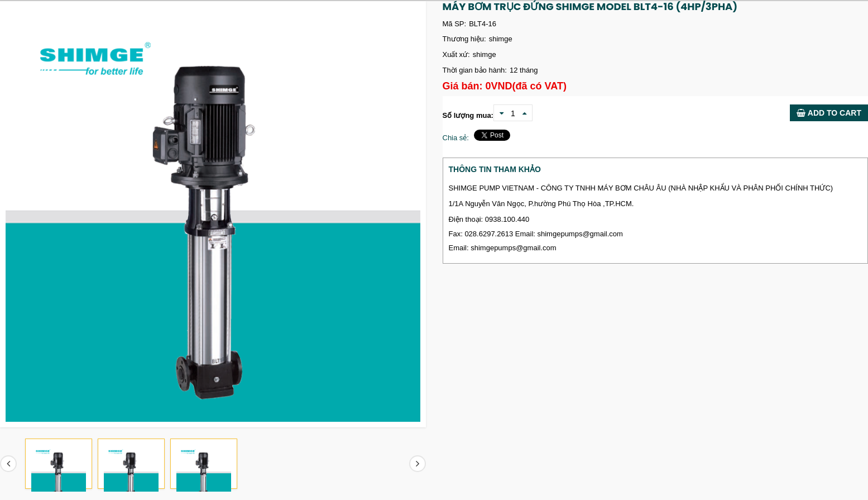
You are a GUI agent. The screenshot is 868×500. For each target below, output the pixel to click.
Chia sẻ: (456, 138)
